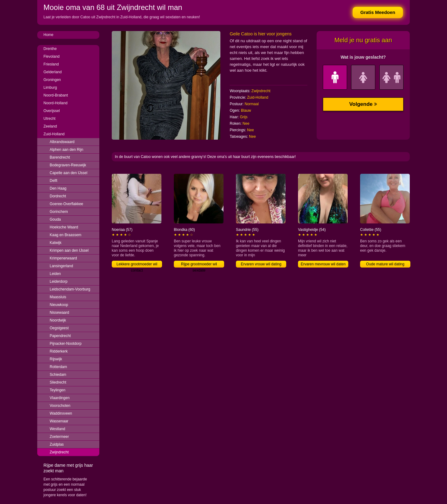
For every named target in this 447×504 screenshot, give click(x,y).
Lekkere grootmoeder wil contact (137, 265)
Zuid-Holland (54, 134)
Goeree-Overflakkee (66, 204)
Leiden (55, 274)
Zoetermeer (59, 437)
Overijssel (52, 111)
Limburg (50, 88)
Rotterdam (58, 367)
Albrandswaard (62, 142)
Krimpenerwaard (63, 258)
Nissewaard (59, 313)
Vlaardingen (60, 398)
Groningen (52, 80)
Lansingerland (61, 266)
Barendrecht (60, 157)
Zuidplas (57, 444)
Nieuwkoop (59, 305)
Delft (54, 181)
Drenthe (50, 49)
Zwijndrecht (59, 452)
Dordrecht (58, 196)
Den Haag (58, 188)
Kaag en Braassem (65, 235)
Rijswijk (56, 359)
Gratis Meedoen (378, 12)
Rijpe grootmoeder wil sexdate (199, 265)
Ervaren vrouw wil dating (261, 264)
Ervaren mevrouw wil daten (323, 264)
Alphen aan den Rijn (66, 150)
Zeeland (50, 126)
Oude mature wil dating (385, 264)
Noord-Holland (55, 103)
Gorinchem (59, 212)
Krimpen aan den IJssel (69, 250)
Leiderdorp (59, 281)
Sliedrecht (58, 382)
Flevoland (52, 56)
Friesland (51, 64)
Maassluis (58, 297)
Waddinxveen (61, 413)
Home (48, 35)
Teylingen (58, 390)
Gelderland (53, 72)
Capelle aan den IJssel (68, 173)
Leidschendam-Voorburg (70, 289)
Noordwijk (58, 320)
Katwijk (56, 243)
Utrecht (50, 119)
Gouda (55, 219)
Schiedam (58, 375)
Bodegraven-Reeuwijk (68, 165)
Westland (57, 429)
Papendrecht (60, 336)
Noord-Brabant (56, 95)
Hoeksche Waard (64, 227)
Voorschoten (60, 406)
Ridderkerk (59, 351)
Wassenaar (59, 421)
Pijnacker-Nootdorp (66, 344)
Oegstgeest (59, 328)
